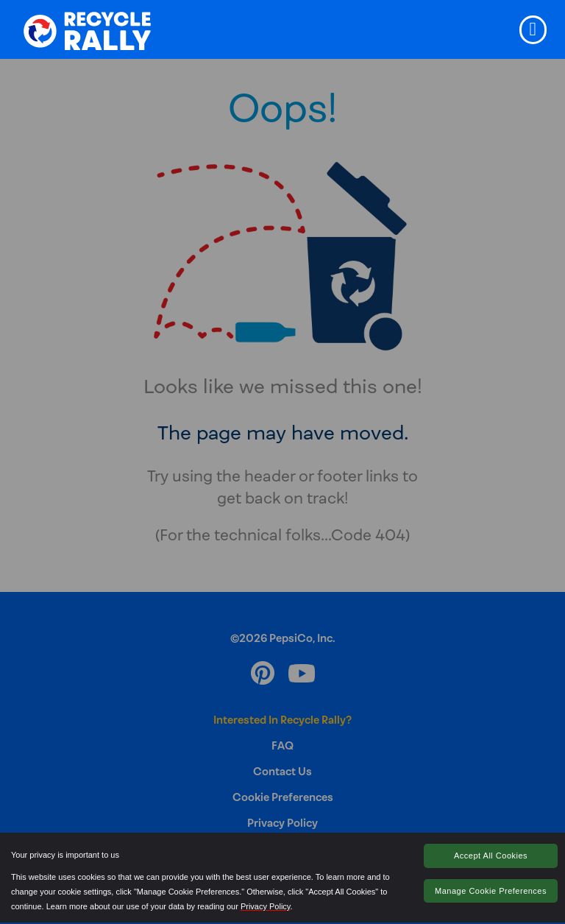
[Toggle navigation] (533, 30)
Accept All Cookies (491, 856)
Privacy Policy (266, 906)
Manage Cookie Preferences (491, 891)
